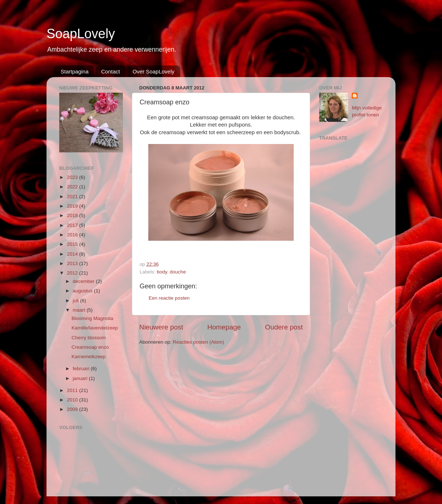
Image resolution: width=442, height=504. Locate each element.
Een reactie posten (169, 298)
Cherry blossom (89, 338)
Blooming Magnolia (93, 318)
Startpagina (75, 71)
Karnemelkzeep (89, 357)
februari (82, 369)
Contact (110, 71)
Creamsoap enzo (90, 347)
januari (81, 378)
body (162, 272)
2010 (73, 400)
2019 (73, 206)
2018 (73, 215)
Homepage (224, 327)
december (84, 281)
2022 (73, 187)
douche (178, 272)
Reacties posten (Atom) (198, 342)
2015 (73, 244)
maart (80, 310)
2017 (73, 225)
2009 (73, 409)
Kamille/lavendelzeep (95, 328)
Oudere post (284, 327)
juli (76, 301)
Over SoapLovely (154, 71)
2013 (73, 263)
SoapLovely (81, 34)
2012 (73, 273)
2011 (73, 390)
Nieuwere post (161, 327)
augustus (83, 291)
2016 (73, 235)
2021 (73, 197)
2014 (73, 254)
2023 (73, 177)
